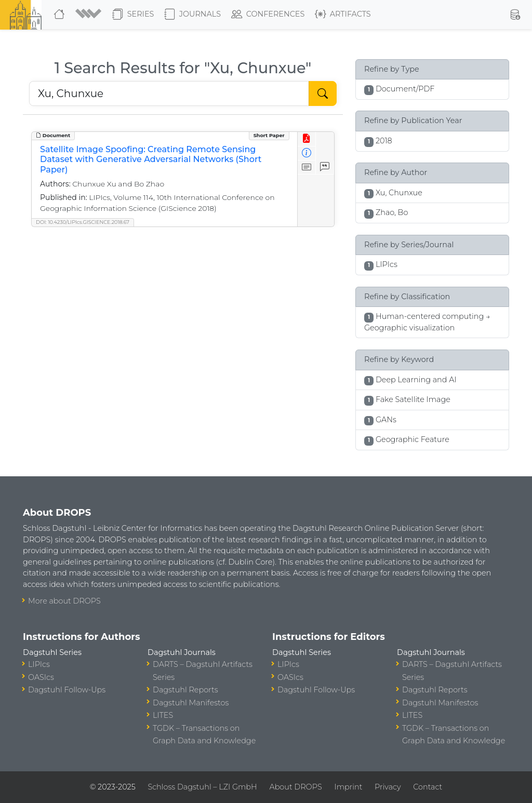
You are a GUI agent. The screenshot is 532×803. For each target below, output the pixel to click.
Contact (428, 787)
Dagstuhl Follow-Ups (67, 690)
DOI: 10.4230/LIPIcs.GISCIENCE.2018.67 (83, 222)
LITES (163, 715)
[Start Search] (323, 93)
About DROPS (295, 787)
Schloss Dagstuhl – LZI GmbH (202, 787)
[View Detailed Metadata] (307, 153)
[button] (90, 15)
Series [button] (133, 15)
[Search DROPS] (169, 93)
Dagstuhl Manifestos (191, 703)
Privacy (388, 787)
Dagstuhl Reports (185, 690)
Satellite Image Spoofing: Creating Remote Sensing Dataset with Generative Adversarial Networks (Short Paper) (151, 159)
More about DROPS (64, 601)
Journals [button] (192, 15)
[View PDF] (307, 139)
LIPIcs (39, 664)
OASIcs (41, 677)
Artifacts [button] (343, 15)
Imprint (348, 787)
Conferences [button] (268, 15)
